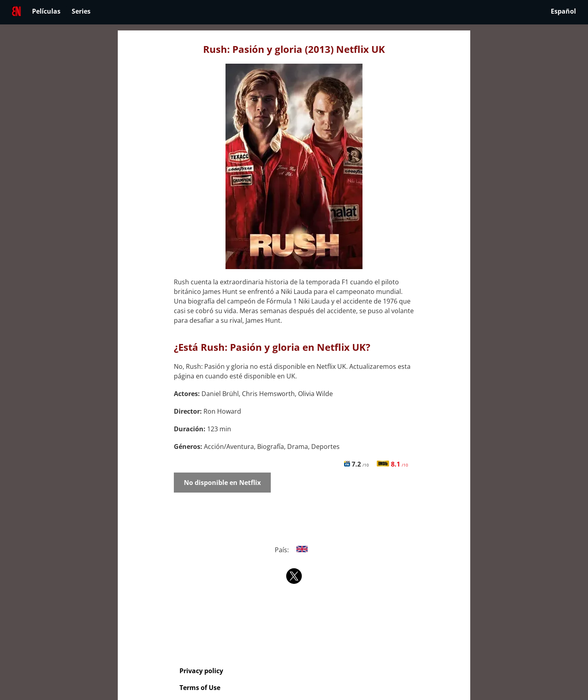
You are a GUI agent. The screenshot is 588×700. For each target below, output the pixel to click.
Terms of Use (200, 688)
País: (294, 550)
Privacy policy (201, 671)
